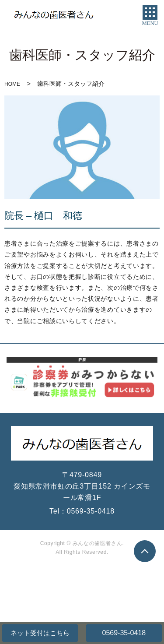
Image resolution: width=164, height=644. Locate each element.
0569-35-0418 (124, 633)
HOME (12, 84)
